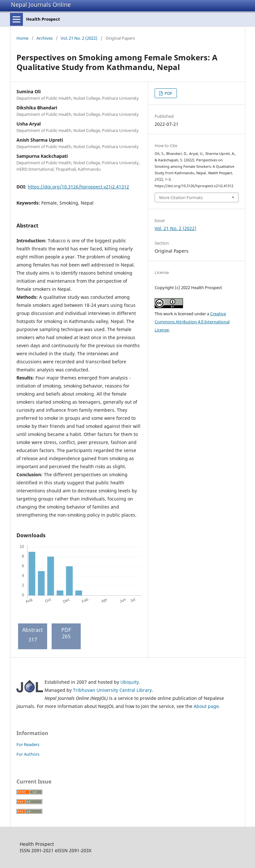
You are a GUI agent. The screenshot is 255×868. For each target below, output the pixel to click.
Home (22, 38)
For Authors (28, 754)
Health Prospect (43, 19)
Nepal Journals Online (41, 5)
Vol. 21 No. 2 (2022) (79, 38)
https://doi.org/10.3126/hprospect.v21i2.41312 (78, 187)
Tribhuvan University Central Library (112, 690)
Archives (45, 38)
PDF (168, 93)
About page (206, 706)
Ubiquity (130, 682)
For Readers (28, 744)
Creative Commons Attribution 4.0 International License (192, 322)
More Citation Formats (181, 197)
